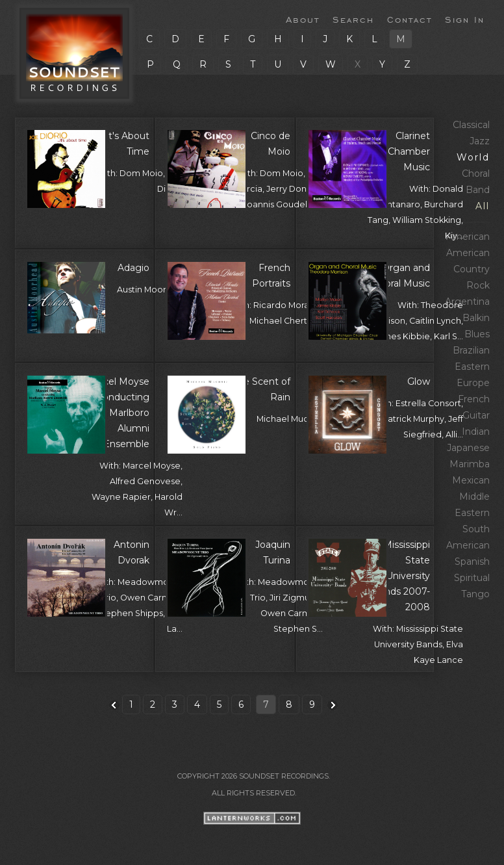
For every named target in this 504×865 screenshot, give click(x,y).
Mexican (471, 480)
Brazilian (471, 350)
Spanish (472, 562)
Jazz (480, 141)
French (474, 399)
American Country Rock (468, 269)
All (483, 206)
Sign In (465, 19)
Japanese (468, 448)
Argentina (467, 302)
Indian (476, 432)
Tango (475, 594)
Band (478, 190)
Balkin (476, 318)
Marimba (470, 464)
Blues (477, 334)
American (468, 237)
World (473, 157)
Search (353, 19)
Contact (409, 19)
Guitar (476, 415)
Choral (476, 174)
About (303, 19)
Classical (471, 125)
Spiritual (472, 578)
